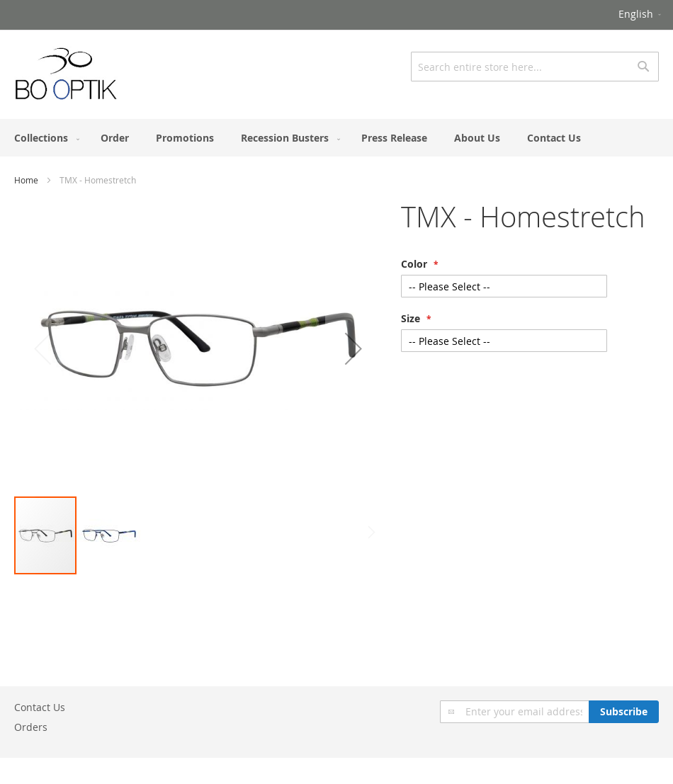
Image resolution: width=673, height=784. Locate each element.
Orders (31, 727)
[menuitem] (44, 138)
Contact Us (40, 707)
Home (26, 180)
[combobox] (535, 67)
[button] (641, 15)
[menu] (336, 138)
